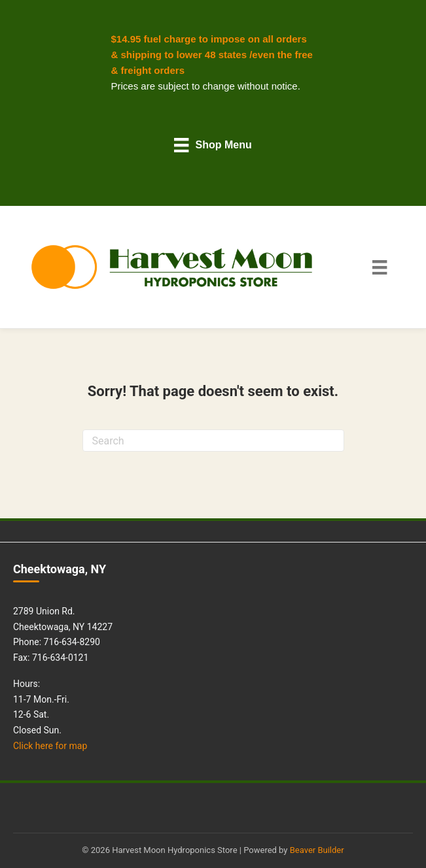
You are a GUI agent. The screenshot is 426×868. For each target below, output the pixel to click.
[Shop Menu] (213, 145)
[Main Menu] (380, 267)
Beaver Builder (317, 850)
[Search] (213, 441)
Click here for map (50, 746)
